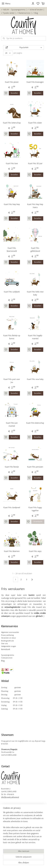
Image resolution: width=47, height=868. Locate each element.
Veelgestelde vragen (9, 646)
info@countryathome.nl (10, 797)
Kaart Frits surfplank (12, 292)
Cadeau (4, 658)
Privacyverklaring (7, 635)
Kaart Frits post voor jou (12, 381)
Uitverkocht (38, 522)
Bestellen (14, 93)
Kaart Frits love (12, 164)
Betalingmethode (7, 641)
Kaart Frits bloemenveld (12, 250)
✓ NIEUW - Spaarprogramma (13, 10)
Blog (3, 661)
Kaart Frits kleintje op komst (12, 337)
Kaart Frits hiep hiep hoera (35, 206)
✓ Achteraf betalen (35, 10)
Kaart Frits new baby (35, 379)
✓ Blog (35, 13)
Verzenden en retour (9, 638)
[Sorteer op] (23, 47)
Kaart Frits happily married (35, 337)
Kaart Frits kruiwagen (35, 82)
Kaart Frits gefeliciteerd (35, 250)
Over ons (5, 644)
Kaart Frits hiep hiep (12, 204)
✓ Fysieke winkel (8, 13)
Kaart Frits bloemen (12, 551)
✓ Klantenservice (23, 13)
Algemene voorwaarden (10, 632)
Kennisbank (6, 649)
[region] (23, 828)
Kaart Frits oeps (35, 551)
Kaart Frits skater (35, 123)
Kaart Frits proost (12, 82)
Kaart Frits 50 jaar (35, 164)
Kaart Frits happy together (35, 509)
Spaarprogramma (8, 655)
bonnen (10, 658)
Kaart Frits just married (12, 425)
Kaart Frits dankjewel (12, 508)
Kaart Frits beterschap (12, 123)
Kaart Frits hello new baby (35, 293)
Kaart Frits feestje (12, 467)
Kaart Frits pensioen (35, 467)
